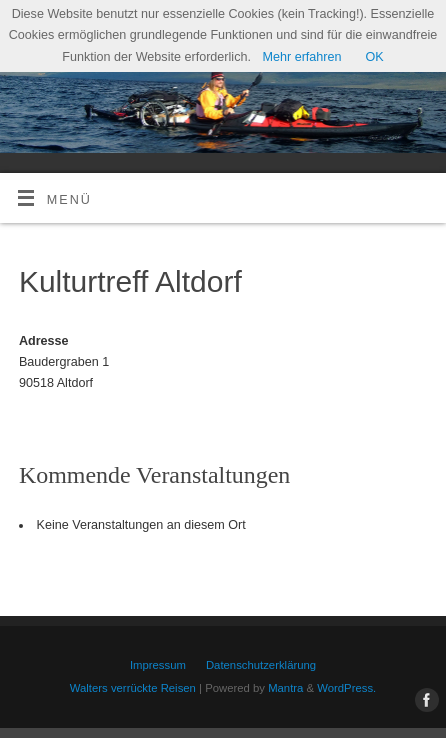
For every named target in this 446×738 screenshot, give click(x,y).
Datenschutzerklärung (261, 665)
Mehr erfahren (301, 57)
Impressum (158, 665)
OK (375, 57)
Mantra (285, 688)
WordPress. (346, 688)
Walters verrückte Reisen (133, 688)
